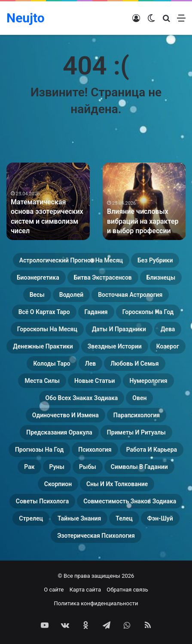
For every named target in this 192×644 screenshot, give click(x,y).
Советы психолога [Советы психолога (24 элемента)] (43, 501)
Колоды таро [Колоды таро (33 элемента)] (52, 364)
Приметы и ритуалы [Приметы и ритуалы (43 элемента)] (136, 432)
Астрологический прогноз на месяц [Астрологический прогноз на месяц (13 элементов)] (71, 260)
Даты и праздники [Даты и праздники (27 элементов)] (119, 329)
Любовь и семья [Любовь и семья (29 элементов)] (134, 364)
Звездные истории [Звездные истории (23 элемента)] (115, 346)
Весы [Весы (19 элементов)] (37, 295)
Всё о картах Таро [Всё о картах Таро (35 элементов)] (44, 312)
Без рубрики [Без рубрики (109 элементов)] (155, 260)
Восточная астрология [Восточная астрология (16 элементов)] (130, 295)
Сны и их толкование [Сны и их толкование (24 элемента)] (117, 484)
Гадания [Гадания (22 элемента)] (96, 312)
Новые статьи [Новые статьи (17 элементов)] (94, 381)
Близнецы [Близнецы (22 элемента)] (161, 277)
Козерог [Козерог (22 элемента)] (168, 346)
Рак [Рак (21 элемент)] (29, 467)
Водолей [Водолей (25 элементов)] (71, 295)
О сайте (54, 590)
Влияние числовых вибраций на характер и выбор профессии (143, 221)
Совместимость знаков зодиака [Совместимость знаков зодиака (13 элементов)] (130, 501)
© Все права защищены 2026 (96, 576)
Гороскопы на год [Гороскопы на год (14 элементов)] (148, 312)
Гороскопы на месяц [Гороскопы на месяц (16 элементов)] (47, 329)
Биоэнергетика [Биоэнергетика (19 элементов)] (38, 277)
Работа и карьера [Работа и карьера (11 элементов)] (152, 450)
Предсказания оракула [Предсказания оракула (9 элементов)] (59, 432)
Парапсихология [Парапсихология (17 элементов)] (137, 415)
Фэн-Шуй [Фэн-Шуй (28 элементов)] (160, 518)
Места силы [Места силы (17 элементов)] (42, 381)
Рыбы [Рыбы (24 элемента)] (88, 467)
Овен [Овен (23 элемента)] (139, 398)
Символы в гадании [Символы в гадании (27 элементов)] (139, 467)
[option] (48, 201)
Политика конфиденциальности (96, 603)
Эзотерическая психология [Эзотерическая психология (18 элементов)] (96, 536)
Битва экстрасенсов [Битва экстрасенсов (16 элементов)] (103, 277)
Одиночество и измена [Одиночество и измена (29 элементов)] (66, 415)
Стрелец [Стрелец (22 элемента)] (31, 518)
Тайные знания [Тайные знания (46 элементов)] (79, 518)
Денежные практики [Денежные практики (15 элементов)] (43, 346)
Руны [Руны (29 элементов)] (57, 467)
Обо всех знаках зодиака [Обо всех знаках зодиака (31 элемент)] (82, 398)
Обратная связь (127, 590)
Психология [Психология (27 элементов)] (95, 450)
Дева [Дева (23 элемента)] (168, 329)
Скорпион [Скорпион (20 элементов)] (58, 484)
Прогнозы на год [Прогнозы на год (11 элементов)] (39, 450)
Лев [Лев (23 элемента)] (90, 364)
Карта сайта (85, 590)
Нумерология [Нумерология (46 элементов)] (148, 381)
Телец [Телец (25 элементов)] (124, 518)
